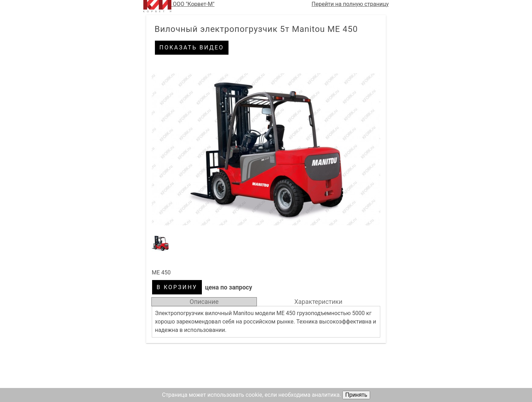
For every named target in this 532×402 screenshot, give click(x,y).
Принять (356, 395)
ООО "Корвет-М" (179, 6)
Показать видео (192, 47)
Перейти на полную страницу (350, 4)
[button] (266, 149)
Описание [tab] (204, 302)
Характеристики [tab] (318, 302)
